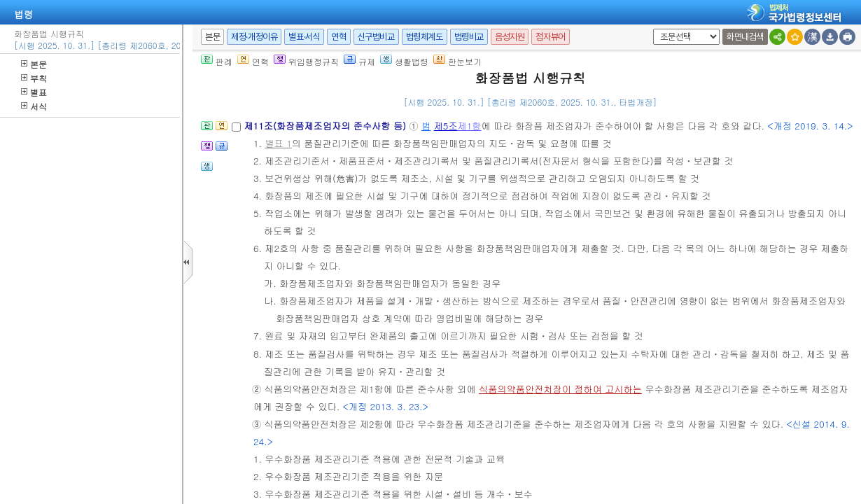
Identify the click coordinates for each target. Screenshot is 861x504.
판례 (217, 61)
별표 (34, 92)
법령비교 (469, 37)
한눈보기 (457, 61)
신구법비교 (376, 37)
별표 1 (278, 143)
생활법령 (404, 61)
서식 (34, 106)
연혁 (338, 37)
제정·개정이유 (254, 37)
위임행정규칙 (306, 61)
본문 (34, 64)
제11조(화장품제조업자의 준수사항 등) (326, 126)
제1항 (470, 126)
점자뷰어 (550, 37)
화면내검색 (745, 37)
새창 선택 (651, 29)
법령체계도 (425, 37)
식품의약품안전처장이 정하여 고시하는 (560, 389)
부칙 (34, 78)
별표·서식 (304, 37)
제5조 (446, 126)
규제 (359, 61)
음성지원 (510, 37)
